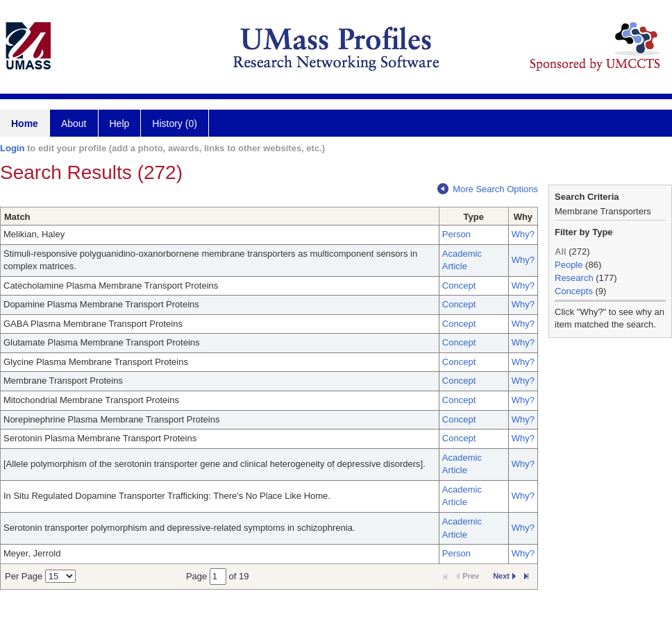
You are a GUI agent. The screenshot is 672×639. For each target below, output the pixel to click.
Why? (523, 234)
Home (25, 123)
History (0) (175, 123)
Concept (459, 286)
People (569, 265)
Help (120, 123)
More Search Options (488, 189)
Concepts (574, 291)
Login (12, 148)
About (74, 123)
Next (504, 576)
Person (456, 234)
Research (574, 278)
